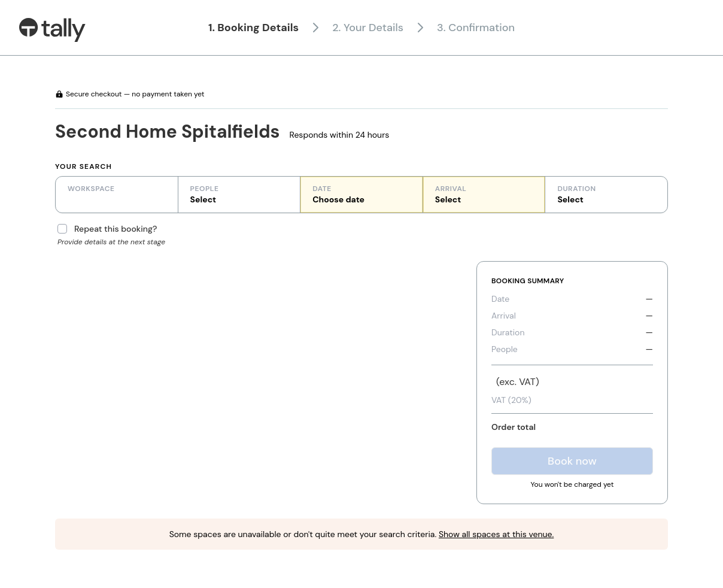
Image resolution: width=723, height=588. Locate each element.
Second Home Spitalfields (168, 131)
